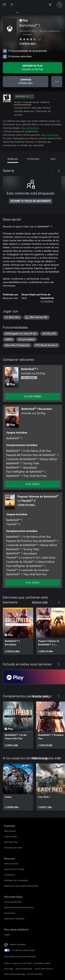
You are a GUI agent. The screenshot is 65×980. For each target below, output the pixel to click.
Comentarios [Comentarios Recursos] (10, 875)
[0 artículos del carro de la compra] (51, 5)
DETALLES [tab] (13, 159)
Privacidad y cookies (42, 963)
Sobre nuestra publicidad (15, 974)
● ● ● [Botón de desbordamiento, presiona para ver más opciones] (57, 81)
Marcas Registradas (24, 969)
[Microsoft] (32, 3)
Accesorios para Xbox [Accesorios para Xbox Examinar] (13, 848)
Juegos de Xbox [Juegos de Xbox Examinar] (11, 836)
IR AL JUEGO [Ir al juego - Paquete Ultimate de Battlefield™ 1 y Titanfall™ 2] (32, 582)
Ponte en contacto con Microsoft (18, 963)
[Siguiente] (59, 171)
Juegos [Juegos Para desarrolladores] (7, 935)
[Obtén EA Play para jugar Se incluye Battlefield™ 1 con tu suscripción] (32, 68)
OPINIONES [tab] (33, 159)
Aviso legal (9, 969)
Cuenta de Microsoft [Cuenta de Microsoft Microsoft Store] (13, 902)
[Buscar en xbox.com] (12, 5)
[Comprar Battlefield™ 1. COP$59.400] (26, 82)
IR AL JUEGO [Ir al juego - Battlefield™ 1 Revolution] (32, 484)
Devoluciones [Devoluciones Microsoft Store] (10, 913)
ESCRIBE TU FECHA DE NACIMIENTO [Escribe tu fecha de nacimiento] (31, 201)
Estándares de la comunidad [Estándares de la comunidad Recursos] (16, 880)
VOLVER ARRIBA (32, 396)
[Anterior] (52, 171)
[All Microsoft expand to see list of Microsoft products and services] (4, 5)
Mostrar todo (40, 602)
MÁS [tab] (53, 159)
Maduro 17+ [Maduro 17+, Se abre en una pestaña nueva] (24, 97)
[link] (18, 631)
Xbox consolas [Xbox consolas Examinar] (10, 831)
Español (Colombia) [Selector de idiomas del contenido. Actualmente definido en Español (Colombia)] (17, 944)
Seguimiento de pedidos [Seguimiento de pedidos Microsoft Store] (14, 919)
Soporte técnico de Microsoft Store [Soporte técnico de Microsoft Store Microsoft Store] (19, 907)
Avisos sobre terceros (44, 969)
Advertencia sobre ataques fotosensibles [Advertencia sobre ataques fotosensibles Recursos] (21, 886)
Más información (30, 128)
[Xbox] (9, 12)
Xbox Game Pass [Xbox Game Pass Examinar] (11, 842)
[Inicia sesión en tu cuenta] (59, 5)
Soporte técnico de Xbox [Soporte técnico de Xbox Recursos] (14, 869)
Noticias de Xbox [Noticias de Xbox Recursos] (11, 864)
